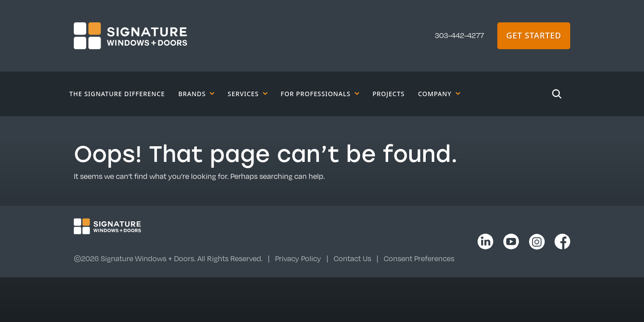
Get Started (534, 35)
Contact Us (352, 258)
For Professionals (320, 93)
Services (248, 93)
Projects (389, 94)
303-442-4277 (459, 35)
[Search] (557, 94)
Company (439, 93)
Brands (196, 93)
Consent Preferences (419, 258)
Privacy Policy (298, 258)
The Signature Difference (117, 94)
